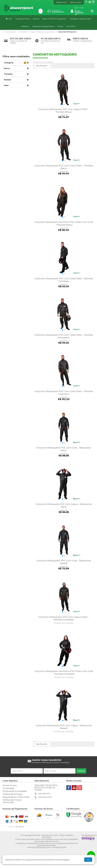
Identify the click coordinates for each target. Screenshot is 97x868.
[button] (63, 105)
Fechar (88, 860)
